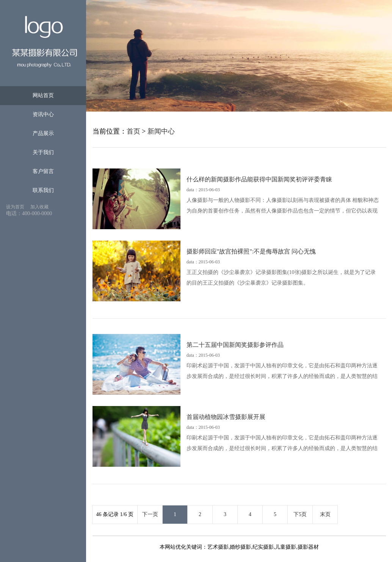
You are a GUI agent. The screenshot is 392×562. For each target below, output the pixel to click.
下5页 (300, 514)
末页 (325, 514)
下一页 (150, 514)
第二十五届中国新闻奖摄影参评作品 (235, 345)
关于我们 (43, 152)
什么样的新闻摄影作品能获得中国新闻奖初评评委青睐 (259, 179)
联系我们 (43, 190)
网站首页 (43, 95)
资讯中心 (43, 114)
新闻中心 (161, 131)
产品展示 (43, 133)
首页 (133, 131)
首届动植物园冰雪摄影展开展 (226, 417)
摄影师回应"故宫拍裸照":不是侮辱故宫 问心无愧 (251, 251)
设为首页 (15, 207)
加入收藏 (39, 207)
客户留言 (43, 171)
